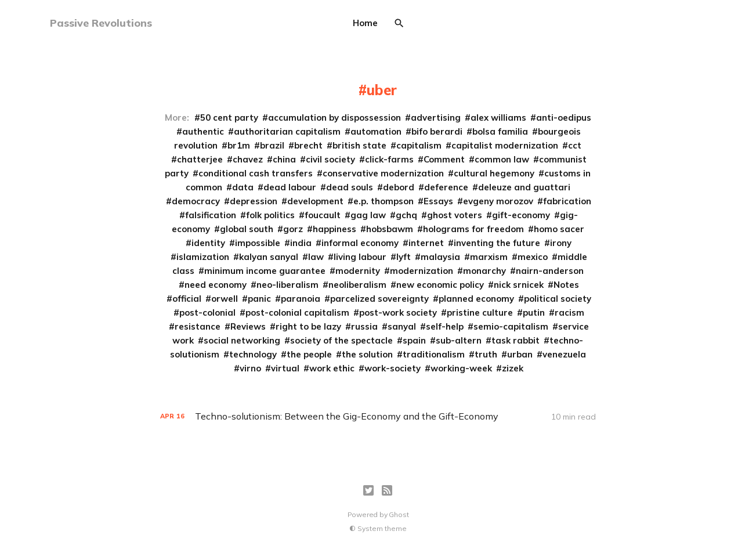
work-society (393, 368)
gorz (293, 229)
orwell (225, 299)
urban (520, 354)
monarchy (484, 271)
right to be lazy (308, 326)
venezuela (564, 354)
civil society (330, 159)
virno (250, 368)
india (301, 243)
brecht (308, 145)
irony (561, 243)
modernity (358, 271)
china (284, 159)
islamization (203, 257)
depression (254, 201)
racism (569, 312)
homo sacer (559, 229)
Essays (438, 201)
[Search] (399, 23)
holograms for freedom (473, 229)
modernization (422, 271)
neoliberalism (357, 285)
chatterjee (200, 159)
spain (414, 340)
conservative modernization (383, 173)
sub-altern (459, 340)
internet (426, 243)
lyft (404, 257)
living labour (360, 257)
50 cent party (229, 118)
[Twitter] (368, 490)
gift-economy (521, 215)
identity (208, 243)
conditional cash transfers (256, 173)
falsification (211, 215)
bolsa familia (500, 131)
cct (575, 145)
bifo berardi (437, 131)
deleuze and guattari (524, 187)
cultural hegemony (494, 173)
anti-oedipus (564, 118)
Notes (566, 285)
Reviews (248, 326)
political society (558, 299)
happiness (334, 229)
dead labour (290, 187)
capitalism (419, 145)
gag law (368, 215)
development (315, 201)
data (243, 187)
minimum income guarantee (265, 271)
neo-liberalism (287, 285)
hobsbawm (390, 229)
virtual (285, 368)
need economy (216, 285)
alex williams (498, 118)
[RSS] (387, 490)
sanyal (402, 326)
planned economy (476, 299)
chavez (248, 159)
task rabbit (516, 340)
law (316, 257)
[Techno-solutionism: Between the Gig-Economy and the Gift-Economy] (378, 416)
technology (253, 354)
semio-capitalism (511, 326)
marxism (489, 257)
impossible (258, 243)
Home (365, 23)
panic (259, 299)
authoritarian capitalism (287, 131)
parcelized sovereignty (379, 299)
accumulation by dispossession (334, 118)
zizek (513, 368)
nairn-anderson (550, 271)
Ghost (399, 514)
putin (534, 312)
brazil (272, 145)
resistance (198, 326)
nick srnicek (519, 285)
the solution (367, 354)
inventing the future (497, 243)
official (187, 299)
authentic (203, 131)
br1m (239, 145)
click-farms (389, 159)
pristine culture (480, 312)
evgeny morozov (498, 201)
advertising (436, 118)
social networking (242, 340)
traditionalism (434, 354)
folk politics (270, 215)
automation (376, 131)
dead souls (350, 187)
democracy (196, 201)
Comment (444, 159)
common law (502, 159)
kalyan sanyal (269, 257)
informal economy (360, 243)
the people (309, 354)
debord (399, 187)
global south (247, 229)
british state (359, 145)
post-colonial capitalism (297, 312)
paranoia (301, 299)
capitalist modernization (505, 145)
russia (364, 326)
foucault (323, 215)
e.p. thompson (384, 201)
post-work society (398, 312)
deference (446, 187)
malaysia (440, 257)
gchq (406, 215)
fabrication (567, 201)
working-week (461, 368)
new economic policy (440, 285)
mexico (533, 257)
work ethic (332, 368)
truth (486, 354)
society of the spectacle (341, 340)
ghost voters (455, 215)
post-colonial (207, 312)
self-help (445, 326)
